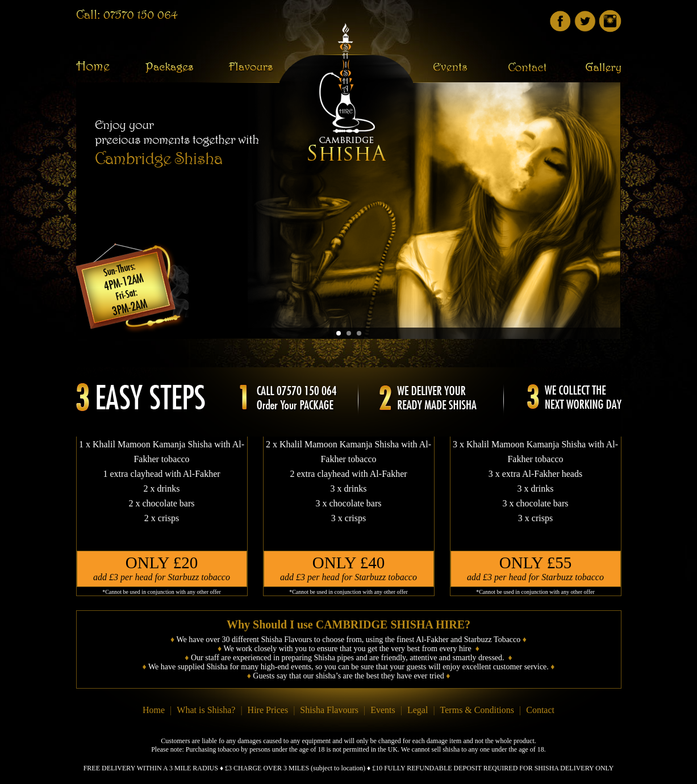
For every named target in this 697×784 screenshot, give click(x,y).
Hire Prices (268, 710)
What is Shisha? (206, 710)
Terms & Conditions (477, 710)
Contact (540, 710)
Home (154, 710)
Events (383, 710)
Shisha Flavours (329, 710)
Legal (418, 710)
